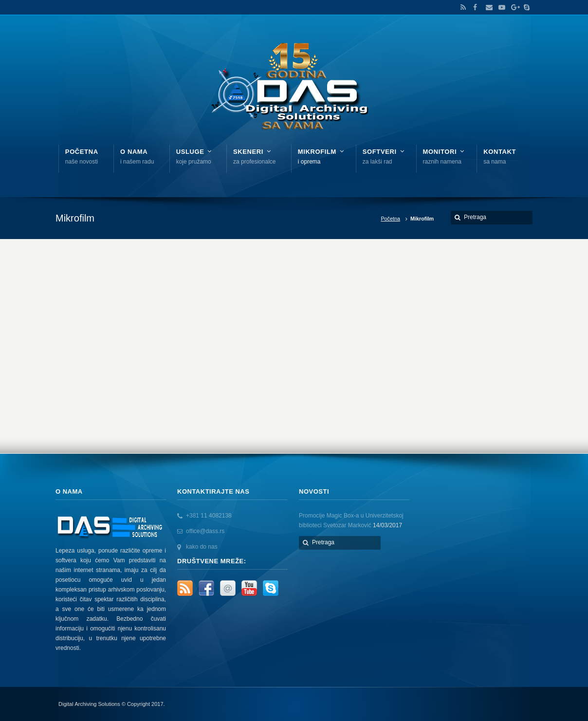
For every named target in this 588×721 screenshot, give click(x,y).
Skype (524, 7)
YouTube (499, 7)
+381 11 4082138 (209, 516)
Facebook (474, 7)
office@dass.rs (205, 531)
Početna (390, 219)
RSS (461, 7)
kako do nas (202, 547)
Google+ (512, 7)
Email (487, 7)
